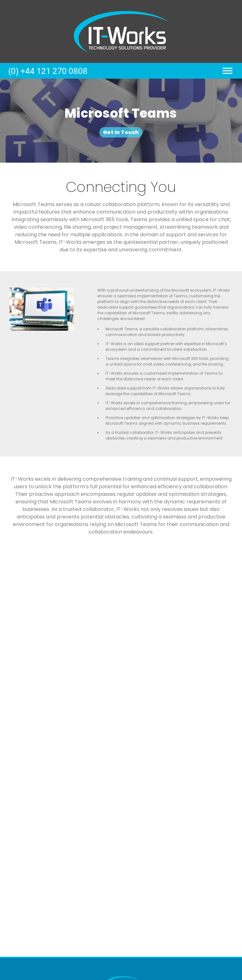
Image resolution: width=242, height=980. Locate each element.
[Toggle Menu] (228, 71)
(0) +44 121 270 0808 (48, 71)
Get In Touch (121, 132)
